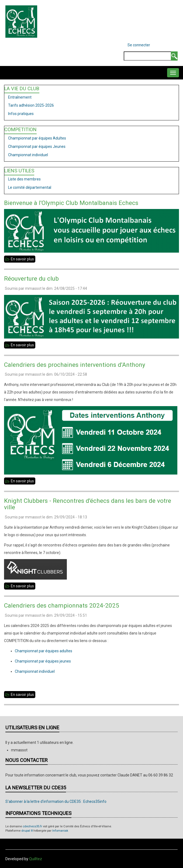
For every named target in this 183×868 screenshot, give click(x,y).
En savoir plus (23, 259)
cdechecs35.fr (32, 826)
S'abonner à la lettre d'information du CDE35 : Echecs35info (56, 801)
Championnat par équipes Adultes (37, 138)
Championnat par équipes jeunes (43, 661)
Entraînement (20, 97)
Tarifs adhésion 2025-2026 (31, 105)
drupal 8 (27, 831)
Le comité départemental (30, 187)
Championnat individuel (28, 155)
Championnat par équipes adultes (44, 651)
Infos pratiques (21, 114)
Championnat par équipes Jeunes (37, 147)
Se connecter (139, 45)
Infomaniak (60, 831)
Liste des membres (24, 179)
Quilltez (36, 859)
